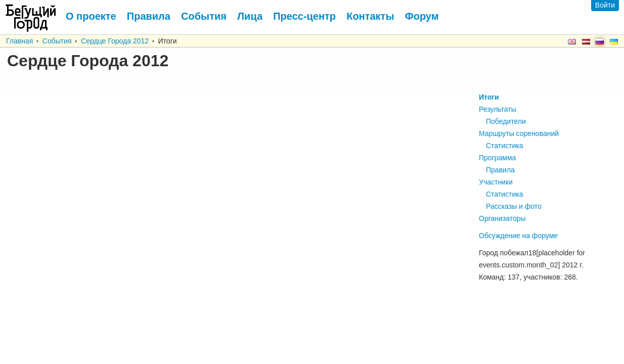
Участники (496, 182)
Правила (500, 170)
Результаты (498, 109)
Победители (506, 121)
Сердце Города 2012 (115, 41)
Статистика (505, 146)
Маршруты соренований (519, 133)
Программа (497, 158)
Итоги (489, 97)
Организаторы (502, 218)
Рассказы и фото (514, 206)
